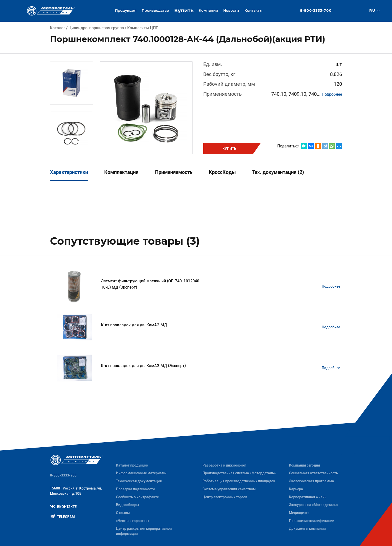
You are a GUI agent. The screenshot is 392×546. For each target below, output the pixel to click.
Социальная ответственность (313, 473)
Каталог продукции (132, 465)
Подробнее (332, 94)
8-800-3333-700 (316, 11)
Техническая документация (139, 481)
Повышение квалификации (312, 521)
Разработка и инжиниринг (224, 465)
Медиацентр (299, 513)
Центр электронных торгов (225, 497)
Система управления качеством (229, 489)
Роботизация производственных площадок (239, 481)
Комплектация (121, 172)
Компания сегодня (304, 465)
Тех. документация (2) (278, 172)
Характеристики (69, 172)
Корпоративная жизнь (308, 497)
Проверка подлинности (135, 489)
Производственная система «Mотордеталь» (239, 473)
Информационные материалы (141, 473)
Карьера (296, 489)
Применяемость (174, 172)
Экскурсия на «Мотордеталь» (313, 505)
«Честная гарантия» (133, 521)
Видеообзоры (127, 505)
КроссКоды (222, 172)
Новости (231, 10)
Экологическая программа (311, 481)
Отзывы (123, 513)
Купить (184, 10)
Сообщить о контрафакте (137, 497)
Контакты (253, 10)
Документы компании (307, 529)
